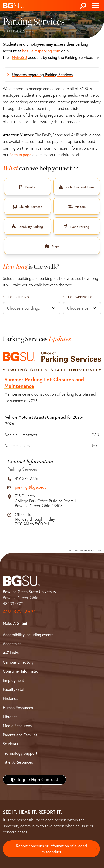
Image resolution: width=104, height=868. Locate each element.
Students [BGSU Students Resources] (11, 744)
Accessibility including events (28, 635)
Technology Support (20, 753)
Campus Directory (18, 662)
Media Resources (17, 726)
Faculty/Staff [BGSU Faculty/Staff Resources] (14, 689)
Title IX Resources (18, 762)
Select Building (16, 297)
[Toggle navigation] (96, 6)
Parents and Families (20, 735)
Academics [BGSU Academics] (12, 644)
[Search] (83, 6)
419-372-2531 (19, 612)
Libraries (10, 717)
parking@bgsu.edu (31, 487)
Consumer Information (22, 671)
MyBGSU (20, 57)
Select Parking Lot (78, 297)
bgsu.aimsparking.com (41, 51)
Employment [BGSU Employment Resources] (14, 680)
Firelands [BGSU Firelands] (11, 698)
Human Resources (18, 708)
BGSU (6, 31)
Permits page (20, 155)
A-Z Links (11, 653)
